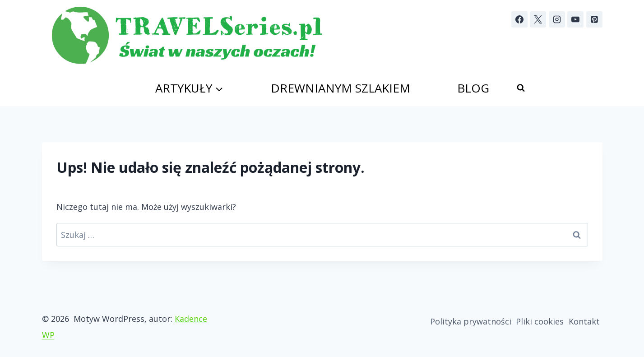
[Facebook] (519, 19)
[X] (538, 19)
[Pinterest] (594, 19)
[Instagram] (557, 19)
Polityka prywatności (471, 321)
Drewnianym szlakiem (341, 88)
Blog (473, 88)
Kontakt (584, 321)
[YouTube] (575, 19)
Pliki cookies (540, 321)
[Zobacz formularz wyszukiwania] (521, 88)
